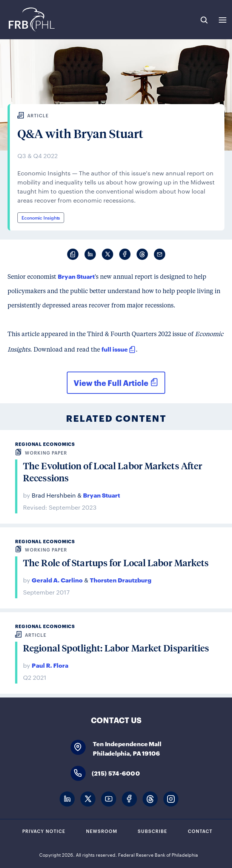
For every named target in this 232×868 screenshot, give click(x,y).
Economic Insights (41, 217)
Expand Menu (223, 20)
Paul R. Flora (50, 665)
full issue (115, 349)
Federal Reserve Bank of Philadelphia (31, 20)
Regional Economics (45, 444)
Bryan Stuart (76, 276)
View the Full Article (111, 383)
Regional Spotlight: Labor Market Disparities (116, 648)
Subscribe (152, 831)
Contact (200, 831)
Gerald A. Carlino (57, 580)
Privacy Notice (44, 831)
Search (204, 20)
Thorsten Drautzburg (121, 580)
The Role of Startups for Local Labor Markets (116, 563)
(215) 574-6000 (116, 773)
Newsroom (102, 831)
